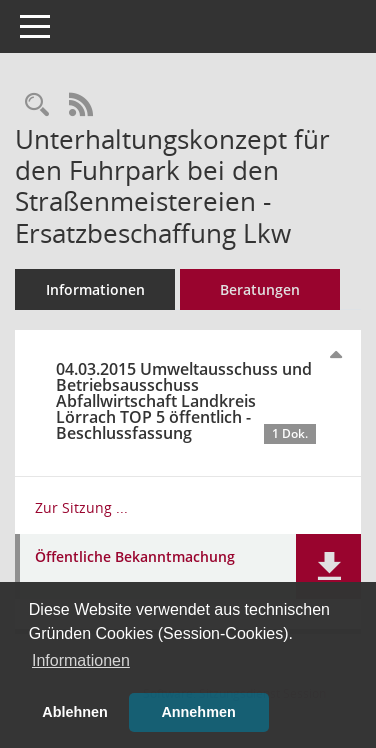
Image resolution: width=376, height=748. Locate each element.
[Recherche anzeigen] (37, 105)
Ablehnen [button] (75, 712)
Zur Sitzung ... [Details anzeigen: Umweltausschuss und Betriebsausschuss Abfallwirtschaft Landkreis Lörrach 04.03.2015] (81, 507)
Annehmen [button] (198, 712)
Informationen (95, 289)
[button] (328, 566)
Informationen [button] (81, 660)
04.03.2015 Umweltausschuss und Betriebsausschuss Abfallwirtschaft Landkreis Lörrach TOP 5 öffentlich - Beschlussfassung (186, 401)
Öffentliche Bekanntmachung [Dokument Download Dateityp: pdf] (135, 557)
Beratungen (260, 289)
